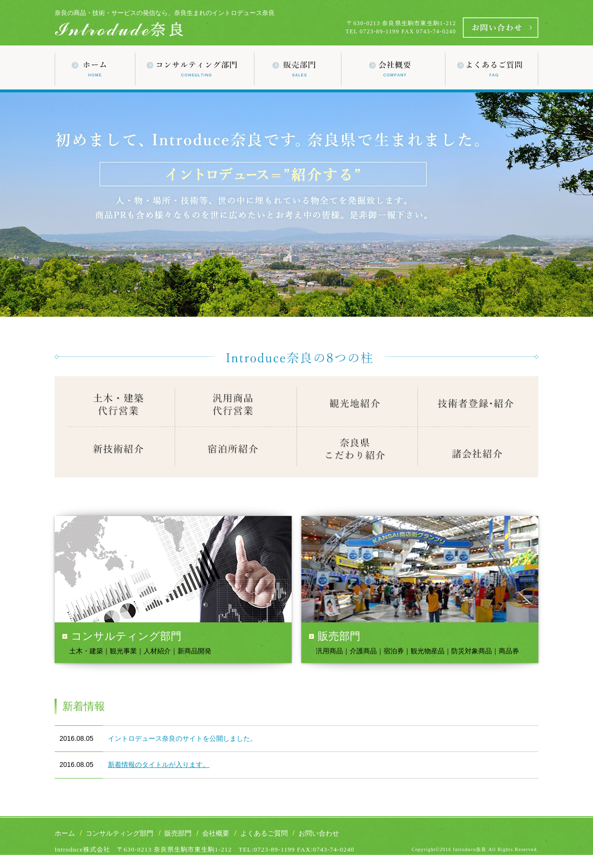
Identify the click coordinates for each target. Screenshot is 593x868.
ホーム (65, 833)
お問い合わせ (319, 833)
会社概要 (216, 833)
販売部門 (178, 833)
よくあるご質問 (264, 833)
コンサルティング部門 (119, 833)
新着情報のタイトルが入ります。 (159, 765)
